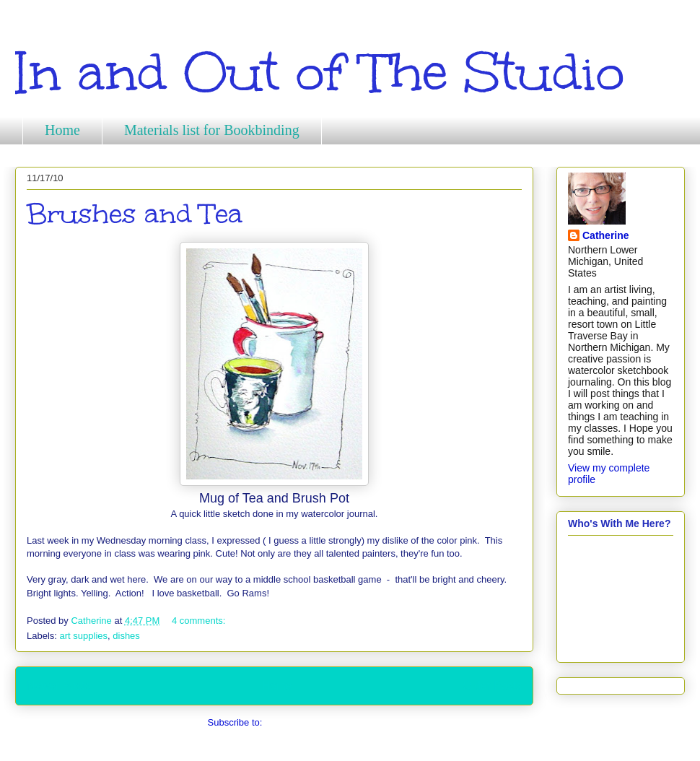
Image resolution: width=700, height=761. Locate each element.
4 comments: (200, 621)
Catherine (606, 235)
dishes (126, 636)
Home (62, 130)
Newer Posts (58, 686)
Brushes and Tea (135, 214)
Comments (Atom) (303, 722)
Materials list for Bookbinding (212, 130)
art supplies (84, 636)
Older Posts (493, 686)
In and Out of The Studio (320, 73)
